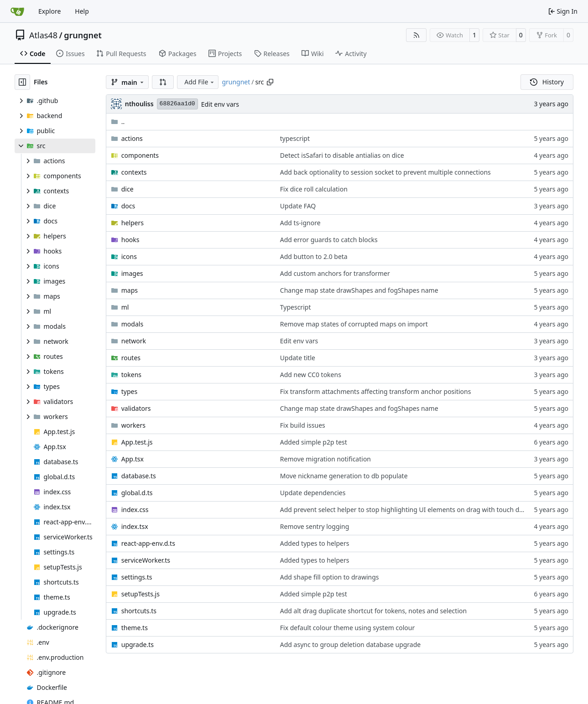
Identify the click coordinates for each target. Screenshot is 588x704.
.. (118, 122)
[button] (163, 82)
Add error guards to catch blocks (329, 240)
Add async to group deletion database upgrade (350, 644)
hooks (130, 240)
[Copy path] (270, 82)
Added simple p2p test (314, 442)
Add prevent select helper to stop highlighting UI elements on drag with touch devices (409, 510)
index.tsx (135, 526)
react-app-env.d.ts (148, 543)
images (132, 273)
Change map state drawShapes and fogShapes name (359, 290)
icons (129, 256)
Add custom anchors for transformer (335, 273)
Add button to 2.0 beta (314, 256)
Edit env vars (220, 104)
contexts (134, 172)
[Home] (17, 11)
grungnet (83, 35)
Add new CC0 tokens (311, 375)
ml (125, 307)
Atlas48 (43, 35)
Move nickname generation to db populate (344, 476)
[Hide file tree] (22, 82)
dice (127, 189)
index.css (135, 510)
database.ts (139, 476)
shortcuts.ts (139, 611)
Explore (49, 11)
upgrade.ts (138, 644)
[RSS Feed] (416, 35)
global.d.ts (137, 493)
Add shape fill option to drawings (330, 577)
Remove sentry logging (315, 526)
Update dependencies (313, 493)
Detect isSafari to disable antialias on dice (342, 155)
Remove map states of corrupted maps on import (354, 324)
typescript (295, 138)
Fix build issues (303, 425)
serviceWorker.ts (146, 560)
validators (136, 408)
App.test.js (137, 442)
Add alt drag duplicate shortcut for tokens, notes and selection (373, 611)
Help (82, 11)
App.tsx (133, 459)
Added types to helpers (315, 543)
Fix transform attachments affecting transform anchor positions (376, 391)
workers (133, 425)
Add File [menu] (200, 82)
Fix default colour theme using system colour (347, 628)
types (129, 391)
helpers (133, 223)
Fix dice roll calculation (314, 189)
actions (132, 138)
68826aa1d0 (177, 104)
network (134, 341)
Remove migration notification (325, 459)
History (547, 82)
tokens (131, 375)
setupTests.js (140, 594)
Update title (298, 358)
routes (131, 358)
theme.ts (135, 628)
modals (132, 324)
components (140, 155)
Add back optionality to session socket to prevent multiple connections (385, 172)
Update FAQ (298, 206)
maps (130, 290)
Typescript (296, 307)
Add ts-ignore (300, 223)
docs (128, 206)
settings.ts (137, 577)
